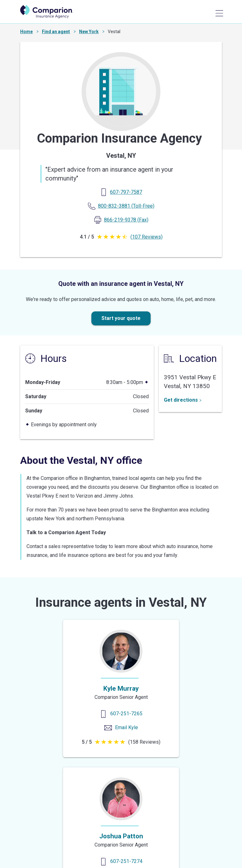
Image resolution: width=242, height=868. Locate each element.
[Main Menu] (219, 13)
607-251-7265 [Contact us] (126, 714)
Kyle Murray (121, 688)
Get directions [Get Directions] (183, 400)
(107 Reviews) (147, 237)
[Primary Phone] (126, 192)
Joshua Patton (121, 836)
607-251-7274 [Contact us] (126, 861)
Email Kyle (127, 727)
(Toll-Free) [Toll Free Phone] (126, 206)
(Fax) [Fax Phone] (126, 220)
